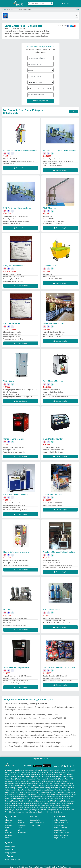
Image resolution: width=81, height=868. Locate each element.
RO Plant (7, 609)
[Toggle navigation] (77, 15)
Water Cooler (9, 380)
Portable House (21, 778)
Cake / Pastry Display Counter (22, 793)
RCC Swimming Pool (44, 807)
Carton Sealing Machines (46, 774)
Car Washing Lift (45, 802)
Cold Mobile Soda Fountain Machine (59, 666)
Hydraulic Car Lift (37, 776)
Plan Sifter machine (50, 796)
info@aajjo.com (11, 852)
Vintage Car (52, 809)
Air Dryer (65, 800)
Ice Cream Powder (12, 322)
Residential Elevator (24, 776)
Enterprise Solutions (61, 834)
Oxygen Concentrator (17, 811)
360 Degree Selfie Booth (54, 811)
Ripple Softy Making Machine (16, 551)
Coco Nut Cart (49, 265)
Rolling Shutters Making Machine (28, 802)
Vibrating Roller (15, 771)
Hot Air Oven (25, 785)
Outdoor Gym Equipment (13, 809)
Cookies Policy (35, 819)
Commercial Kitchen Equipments (32, 796)
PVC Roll (9, 796)
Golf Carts (43, 809)
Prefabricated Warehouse (29, 782)
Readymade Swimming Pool (61, 807)
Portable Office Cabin (62, 780)
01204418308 (10, 845)
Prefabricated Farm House (36, 778)
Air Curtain (17, 796)
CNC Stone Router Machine (40, 787)
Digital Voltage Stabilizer (26, 789)
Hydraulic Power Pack (64, 785)
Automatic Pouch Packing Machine (23, 800)
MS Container (35, 780)
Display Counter (60, 774)
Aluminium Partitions (62, 771)
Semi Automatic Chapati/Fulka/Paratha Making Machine (30, 804)
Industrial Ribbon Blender (46, 771)
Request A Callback (40, 758)
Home (4, 8)
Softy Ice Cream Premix (14, 265)
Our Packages (59, 824)
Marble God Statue (69, 793)
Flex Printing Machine (22, 787)
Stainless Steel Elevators (64, 776)
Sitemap (8, 822)
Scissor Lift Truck (50, 776)
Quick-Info (9, 832)
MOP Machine (49, 207)
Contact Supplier (21, 167)
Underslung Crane (61, 789)
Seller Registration (61, 819)
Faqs (7, 837)
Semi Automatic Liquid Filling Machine (48, 800)
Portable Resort (64, 778)
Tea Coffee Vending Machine (16, 666)
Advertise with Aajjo (61, 822)
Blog (7, 829)
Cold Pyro (41, 811)
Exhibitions (9, 834)
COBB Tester (35, 791)
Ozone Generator (31, 811)
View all (73, 111)
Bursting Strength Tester (49, 791)
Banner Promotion (61, 827)
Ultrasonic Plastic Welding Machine (25, 798)
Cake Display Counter (53, 438)
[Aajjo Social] (62, 765)
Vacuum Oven (15, 785)
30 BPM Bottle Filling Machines (17, 207)
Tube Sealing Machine (29, 771)
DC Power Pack (36, 785)
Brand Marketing (60, 829)
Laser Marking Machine (28, 769)
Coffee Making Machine (14, 438)
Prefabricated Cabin (47, 780)
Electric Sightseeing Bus (31, 809)
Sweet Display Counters (54, 322)
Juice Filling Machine (52, 493)
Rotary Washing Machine (58, 787)
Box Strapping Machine (29, 774)
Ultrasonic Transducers (45, 798)
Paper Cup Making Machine (16, 493)
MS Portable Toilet (52, 778)
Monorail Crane (25, 791)
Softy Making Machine (53, 380)
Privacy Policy (35, 824)
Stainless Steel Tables (12, 774)
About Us (9, 819)
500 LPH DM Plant (51, 609)
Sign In (65, 3)
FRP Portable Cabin (23, 780)
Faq (78, 8)
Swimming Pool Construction (26, 807)
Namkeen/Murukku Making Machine (59, 551)
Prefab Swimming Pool (57, 804)
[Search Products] (29, 3)
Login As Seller (60, 837)
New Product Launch (62, 832)
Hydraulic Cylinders (49, 785)
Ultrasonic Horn (63, 796)
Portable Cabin (42, 769)
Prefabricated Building (12, 782)
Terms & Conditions (37, 822)
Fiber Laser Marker (39, 793)
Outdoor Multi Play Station (57, 769)
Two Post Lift (56, 802)
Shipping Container (60, 782)
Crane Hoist (14, 791)
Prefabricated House (46, 782)
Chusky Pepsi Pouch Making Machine (20, 149)
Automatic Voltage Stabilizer (44, 789)
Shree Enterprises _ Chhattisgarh (21, 8)
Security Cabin (10, 778)
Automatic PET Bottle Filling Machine (59, 149)
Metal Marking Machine (54, 793)
